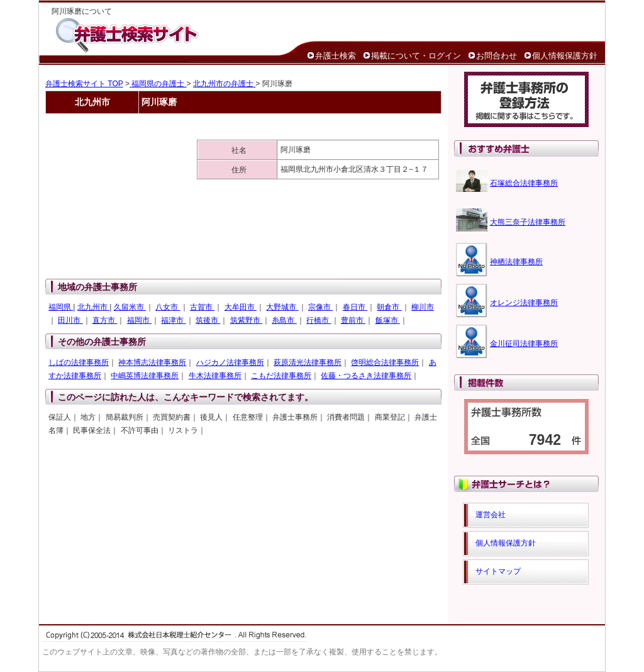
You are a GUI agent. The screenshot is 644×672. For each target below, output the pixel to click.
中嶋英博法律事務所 (145, 376)
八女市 (168, 307)
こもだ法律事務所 (281, 376)
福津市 (173, 320)
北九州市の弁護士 (224, 84)
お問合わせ (497, 56)
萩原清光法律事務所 (308, 362)
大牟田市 (241, 307)
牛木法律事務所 (215, 376)
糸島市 (284, 320)
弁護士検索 (336, 56)
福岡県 (61, 307)
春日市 (355, 307)
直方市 (105, 320)
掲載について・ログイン (416, 56)
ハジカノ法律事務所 (230, 362)
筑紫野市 (246, 320)
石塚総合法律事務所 (524, 183)
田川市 (70, 320)
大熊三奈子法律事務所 (528, 222)
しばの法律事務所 (79, 362)
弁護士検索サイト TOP (84, 84)
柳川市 (423, 307)
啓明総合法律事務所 (385, 362)
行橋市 (319, 320)
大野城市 (282, 307)
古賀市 (202, 307)
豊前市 (353, 320)
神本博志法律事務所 (152, 362)
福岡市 (139, 320)
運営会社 (491, 515)
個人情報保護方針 (565, 56)
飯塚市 (388, 320)
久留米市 (130, 307)
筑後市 (208, 320)
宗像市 (320, 307)
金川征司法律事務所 (524, 344)
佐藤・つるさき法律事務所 (366, 376)
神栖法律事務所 (516, 262)
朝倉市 (389, 307)
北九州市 (93, 307)
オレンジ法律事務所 (524, 303)
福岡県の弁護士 (158, 84)
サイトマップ (498, 571)
